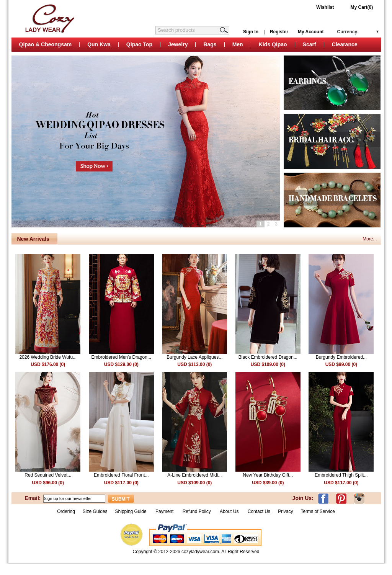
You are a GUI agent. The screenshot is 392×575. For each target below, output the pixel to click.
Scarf (310, 44)
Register (279, 32)
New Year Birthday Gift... (268, 475)
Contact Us (259, 511)
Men (238, 44)
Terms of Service (318, 511)
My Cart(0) (362, 7)
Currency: (348, 32)
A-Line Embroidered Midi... (194, 475)
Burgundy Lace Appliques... (194, 357)
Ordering (66, 511)
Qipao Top (139, 44)
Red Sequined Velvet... (48, 475)
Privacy (285, 511)
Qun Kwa (99, 44)
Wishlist (325, 7)
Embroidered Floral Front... (121, 475)
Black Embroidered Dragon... (268, 357)
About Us (230, 511)
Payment (164, 511)
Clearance (345, 44)
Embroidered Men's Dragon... (121, 357)
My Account (311, 32)
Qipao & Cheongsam (46, 44)
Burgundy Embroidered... (341, 357)
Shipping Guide (131, 511)
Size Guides (95, 511)
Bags (210, 44)
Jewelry (178, 44)
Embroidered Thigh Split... (341, 475)
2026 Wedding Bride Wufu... (48, 357)
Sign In (251, 32)
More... (370, 239)
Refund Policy (197, 511)
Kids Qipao (273, 44)
